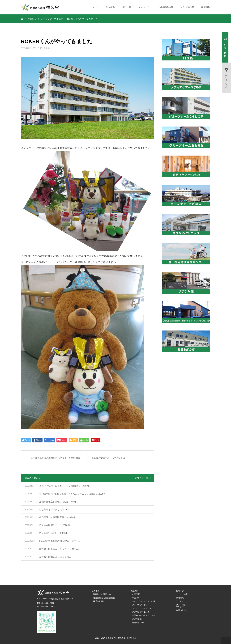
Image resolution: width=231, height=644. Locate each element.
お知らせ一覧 (142, 478)
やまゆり (136, 598)
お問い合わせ (182, 610)
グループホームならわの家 (144, 601)
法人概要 (110, 7)
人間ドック (144, 7)
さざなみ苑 (137, 619)
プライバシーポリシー (182, 606)
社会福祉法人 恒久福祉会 (104, 598)
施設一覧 (127, 7)
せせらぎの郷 (138, 623)
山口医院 (136, 594)
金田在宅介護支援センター (144, 615)
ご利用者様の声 (165, 7)
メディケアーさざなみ (142, 608)
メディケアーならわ (141, 605)
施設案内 (134, 591)
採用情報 (206, 7)
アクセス (180, 601)
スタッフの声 (187, 7)
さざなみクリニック (141, 612)
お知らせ (180, 591)
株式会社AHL (99, 601)
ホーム (95, 7)
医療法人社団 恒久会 (102, 594)
